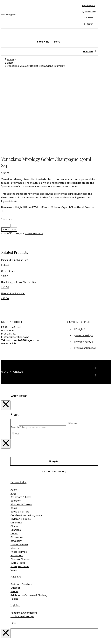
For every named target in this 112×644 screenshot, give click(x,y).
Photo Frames (19, 473)
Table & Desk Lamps (22, 538)
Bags (13, 415)
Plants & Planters (20, 480)
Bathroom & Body (21, 418)
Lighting (15, 526)
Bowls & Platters (20, 433)
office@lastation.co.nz (16, 258)
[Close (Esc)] (11, 638)
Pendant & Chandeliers (24, 534)
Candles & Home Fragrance (26, 436)
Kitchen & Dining (20, 466)
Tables (14, 520)
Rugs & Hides (18, 484)
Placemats (17, 477)
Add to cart (9, 151)
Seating (15, 513)
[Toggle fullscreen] (5, 638)
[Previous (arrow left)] (2, 642)
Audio (14, 411)
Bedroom (16, 422)
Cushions (16, 451)
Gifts (13, 544)
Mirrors (15, 469)
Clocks (14, 447)
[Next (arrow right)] (5, 642)
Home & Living (19, 403)
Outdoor (15, 509)
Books (14, 429)
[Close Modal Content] (6, 326)
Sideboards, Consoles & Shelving (29, 516)
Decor (14, 455)
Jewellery (16, 462)
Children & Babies (21, 440)
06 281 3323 (10, 255)
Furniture (16, 498)
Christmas (16, 444)
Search (15, 348)
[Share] (8, 638)
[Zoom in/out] (2, 638)
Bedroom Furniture (21, 505)
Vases (14, 491)
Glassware (17, 458)
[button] (89, 18)
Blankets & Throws (21, 425)
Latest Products (34, 155)
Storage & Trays (20, 488)
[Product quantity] (6, 147)
